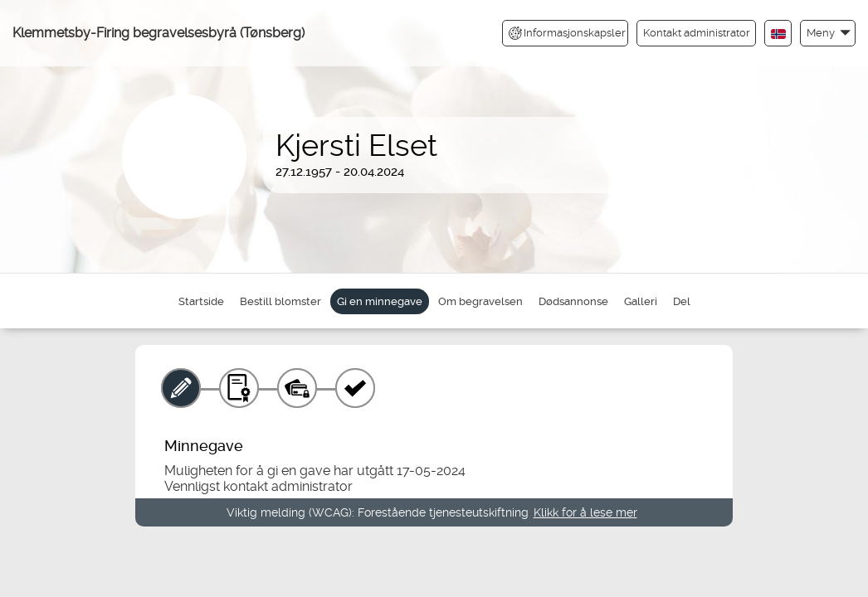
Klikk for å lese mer (585, 512)
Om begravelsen (480, 301)
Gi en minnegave (380, 301)
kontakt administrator (288, 486)
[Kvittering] (355, 388)
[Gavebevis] (239, 388)
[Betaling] (297, 388)
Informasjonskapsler (567, 33)
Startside (201, 301)
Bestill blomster (280, 301)
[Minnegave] (181, 388)
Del (682, 301)
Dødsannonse (573, 301)
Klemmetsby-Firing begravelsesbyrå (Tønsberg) (158, 33)
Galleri (641, 301)
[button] (828, 33)
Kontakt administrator (697, 33)
